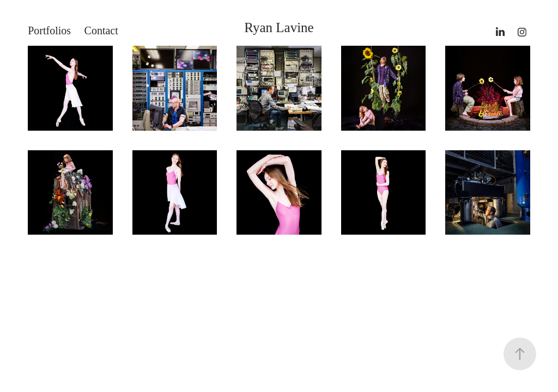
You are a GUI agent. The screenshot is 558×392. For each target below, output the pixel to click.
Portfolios (49, 30)
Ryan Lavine (279, 27)
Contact (101, 30)
